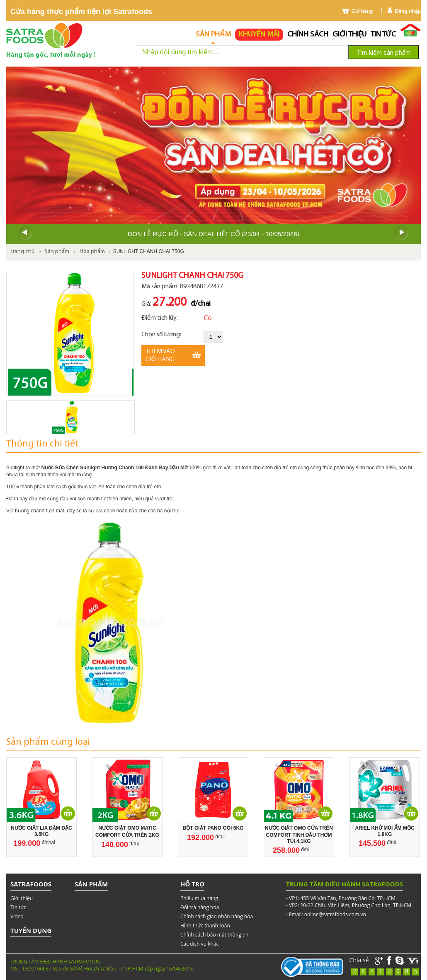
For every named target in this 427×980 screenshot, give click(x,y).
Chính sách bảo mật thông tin (214, 935)
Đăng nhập (408, 11)
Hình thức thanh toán (205, 926)
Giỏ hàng (362, 11)
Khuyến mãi (259, 35)
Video (17, 916)
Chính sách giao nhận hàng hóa (217, 916)
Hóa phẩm (92, 252)
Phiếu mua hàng (199, 898)
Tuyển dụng (31, 930)
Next (402, 233)
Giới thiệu (349, 35)
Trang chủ (22, 252)
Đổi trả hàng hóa (200, 907)
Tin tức (383, 35)
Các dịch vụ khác (199, 944)
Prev (25, 233)
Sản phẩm (213, 35)
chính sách (308, 35)
